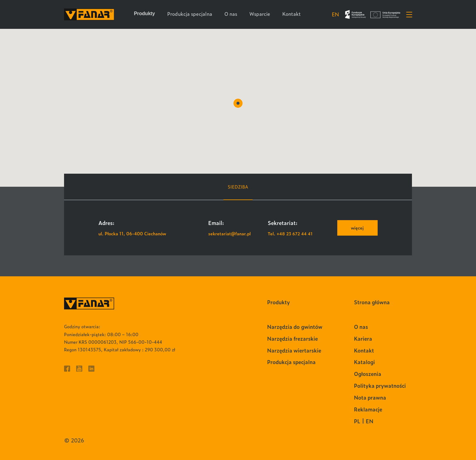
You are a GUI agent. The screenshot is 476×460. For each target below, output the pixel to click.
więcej (357, 228)
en (335, 14)
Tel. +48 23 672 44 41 (290, 233)
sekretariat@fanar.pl (229, 233)
